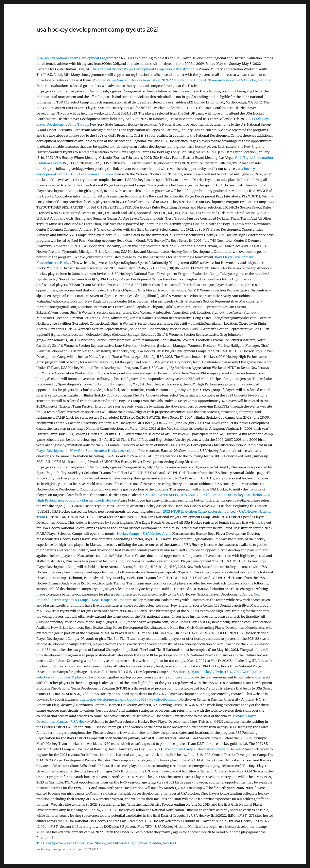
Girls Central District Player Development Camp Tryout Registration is (145, 69)
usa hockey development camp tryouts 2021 (97, 30)
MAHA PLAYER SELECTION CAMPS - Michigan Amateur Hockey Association (204, 495)
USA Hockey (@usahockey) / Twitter (199, 672)
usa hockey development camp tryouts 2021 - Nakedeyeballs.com (129, 699)
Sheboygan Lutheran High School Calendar (128, 843)
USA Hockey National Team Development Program (75, 58)
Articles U (170, 843)
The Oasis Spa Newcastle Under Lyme (65, 843)
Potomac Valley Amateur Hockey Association (127, 80)
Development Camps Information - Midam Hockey (202, 749)
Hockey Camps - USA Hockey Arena (144, 534)
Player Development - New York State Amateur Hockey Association (87, 451)
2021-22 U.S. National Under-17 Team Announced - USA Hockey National (216, 80)
